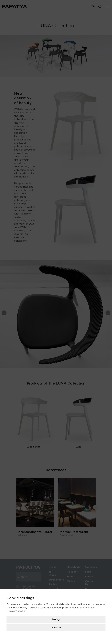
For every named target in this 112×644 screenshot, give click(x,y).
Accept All (56, 619)
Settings (56, 611)
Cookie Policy (19, 599)
